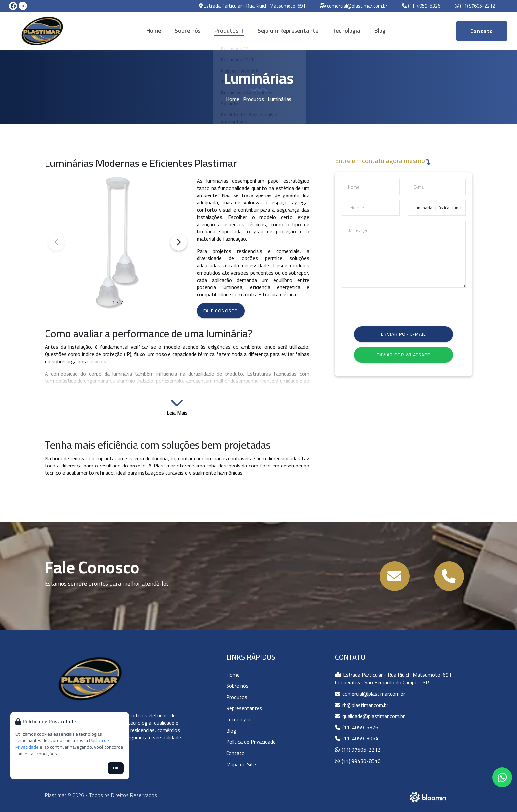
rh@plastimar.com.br (362, 705)
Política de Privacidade (251, 742)
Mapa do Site (241, 764)
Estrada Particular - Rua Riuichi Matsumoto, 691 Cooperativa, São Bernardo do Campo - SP (393, 678)
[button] (179, 242)
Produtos (230, 30)
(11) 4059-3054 (357, 738)
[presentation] (392, 306)
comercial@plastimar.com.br (354, 6)
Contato (235, 753)
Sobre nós (192, 30)
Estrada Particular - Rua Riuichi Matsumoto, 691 (252, 6)
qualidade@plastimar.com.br (370, 716)
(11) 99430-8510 (358, 761)
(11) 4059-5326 (421, 6)
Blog (373, 30)
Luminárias (280, 99)
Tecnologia (342, 30)
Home (160, 30)
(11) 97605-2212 (475, 6)
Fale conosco (221, 311)
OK (116, 768)
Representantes (244, 708)
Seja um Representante (287, 30)
